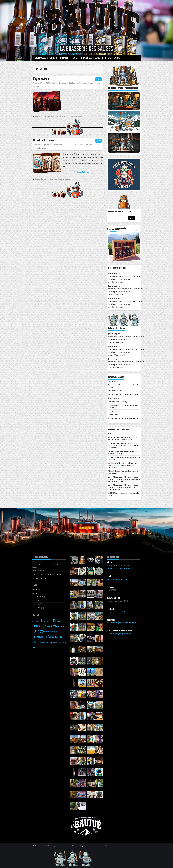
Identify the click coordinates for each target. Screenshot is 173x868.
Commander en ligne (103, 58)
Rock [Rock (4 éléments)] (48, 643)
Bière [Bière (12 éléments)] (38, 626)
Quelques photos (114, 415)
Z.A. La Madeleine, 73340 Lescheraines (119, 568)
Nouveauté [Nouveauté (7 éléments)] (40, 637)
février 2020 (36, 604)
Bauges (48, 117)
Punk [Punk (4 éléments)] (41, 643)
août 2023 (36, 601)
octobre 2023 (37, 593)
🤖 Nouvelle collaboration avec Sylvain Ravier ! (123, 419)
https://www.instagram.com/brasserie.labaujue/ (122, 623)
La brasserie (65, 58)
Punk (76, 117)
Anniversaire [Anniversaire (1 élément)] (37, 621)
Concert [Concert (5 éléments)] (50, 626)
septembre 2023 (38, 597)
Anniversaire (40, 117)
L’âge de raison (41, 79)
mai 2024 (35, 590)
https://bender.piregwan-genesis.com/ (119, 634)
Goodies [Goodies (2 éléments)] (47, 632)
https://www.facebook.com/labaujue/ (119, 612)
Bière (53, 117)
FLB (64, 117)
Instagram (69, 117)
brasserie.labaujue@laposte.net (117, 579)
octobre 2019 (37, 608)
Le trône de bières (114, 411)
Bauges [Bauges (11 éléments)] (48, 621)
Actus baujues (40, 58)
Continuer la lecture (83, 172)
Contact (117, 58)
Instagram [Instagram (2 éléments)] (55, 632)
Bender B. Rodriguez (48, 846)
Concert (59, 117)
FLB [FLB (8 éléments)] (39, 631)
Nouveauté (54, 179)
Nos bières (53, 58)
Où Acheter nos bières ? (83, 58)
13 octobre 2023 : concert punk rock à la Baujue (123, 394)
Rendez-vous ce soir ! (115, 391)
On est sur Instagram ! (45, 140)
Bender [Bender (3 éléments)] (59, 621)
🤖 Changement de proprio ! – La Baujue (121, 463)
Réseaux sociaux (65, 179)
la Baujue (81, 846)
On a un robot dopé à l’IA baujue (118, 402)
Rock (80, 117)
